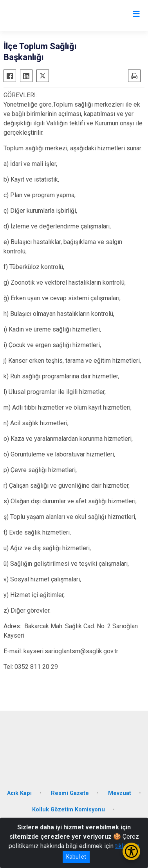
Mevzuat (120, 793)
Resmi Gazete (70, 793)
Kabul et (76, 857)
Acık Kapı (19, 793)
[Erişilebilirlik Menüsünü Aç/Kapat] (131, 851)
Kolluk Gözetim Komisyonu (69, 810)
